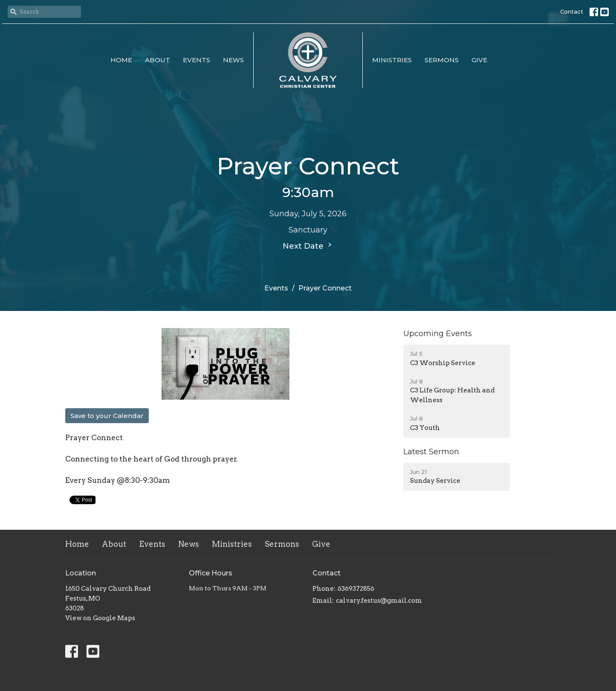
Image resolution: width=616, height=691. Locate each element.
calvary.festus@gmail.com (379, 601)
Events (197, 60)
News (233, 60)
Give (479, 60)
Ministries (392, 60)
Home (121, 60)
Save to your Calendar (107, 416)
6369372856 (356, 589)
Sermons (442, 60)
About (158, 60)
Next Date (308, 246)
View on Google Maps (100, 618)
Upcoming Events (438, 334)
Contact (572, 12)
